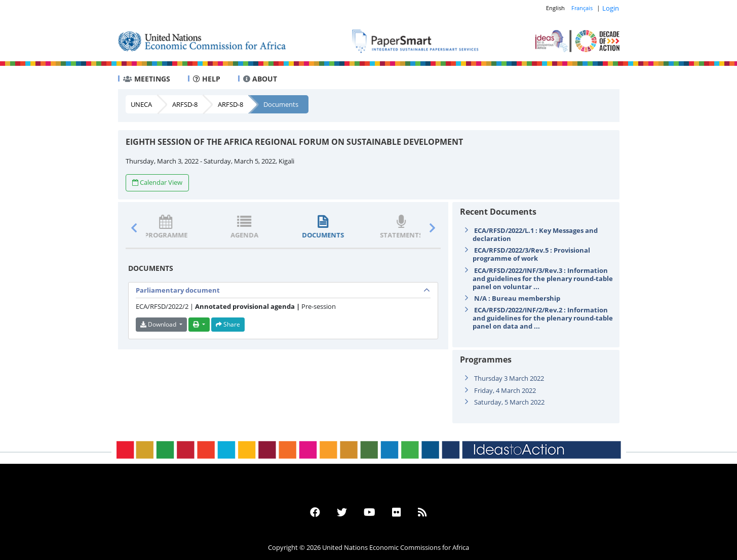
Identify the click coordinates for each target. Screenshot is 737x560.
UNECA (141, 104)
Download (159, 324)
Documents (281, 104)
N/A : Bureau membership (517, 298)
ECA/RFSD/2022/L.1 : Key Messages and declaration (535, 234)
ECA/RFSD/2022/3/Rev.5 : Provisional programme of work (531, 254)
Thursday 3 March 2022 (509, 378)
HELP (207, 79)
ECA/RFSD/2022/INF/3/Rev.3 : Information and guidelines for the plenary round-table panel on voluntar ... (543, 278)
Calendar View (157, 182)
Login (611, 8)
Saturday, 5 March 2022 (509, 402)
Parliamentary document (178, 290)
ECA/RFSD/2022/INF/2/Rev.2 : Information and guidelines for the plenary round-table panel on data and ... (543, 318)
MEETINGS (147, 79)
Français (582, 8)
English (555, 8)
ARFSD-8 (185, 104)
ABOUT (260, 79)
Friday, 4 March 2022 (505, 390)
